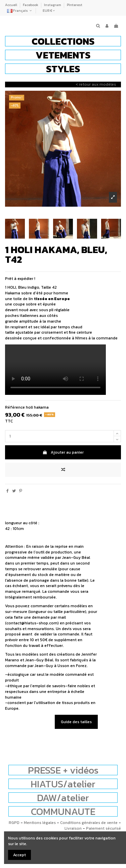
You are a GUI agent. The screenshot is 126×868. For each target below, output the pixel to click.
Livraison (73, 828)
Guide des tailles (76, 722)
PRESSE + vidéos (63, 770)
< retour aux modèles (96, 84)
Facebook (31, 5)
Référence (15, 407)
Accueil (11, 5)
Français (20, 11)
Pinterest (75, 5)
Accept (19, 855)
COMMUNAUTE (63, 811)
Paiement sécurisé (103, 828)
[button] (63, 41)
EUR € (49, 11)
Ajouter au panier (63, 452)
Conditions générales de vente (89, 823)
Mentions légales (40, 823)
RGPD (14, 823)
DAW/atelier (63, 798)
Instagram (53, 5)
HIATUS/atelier (63, 784)
